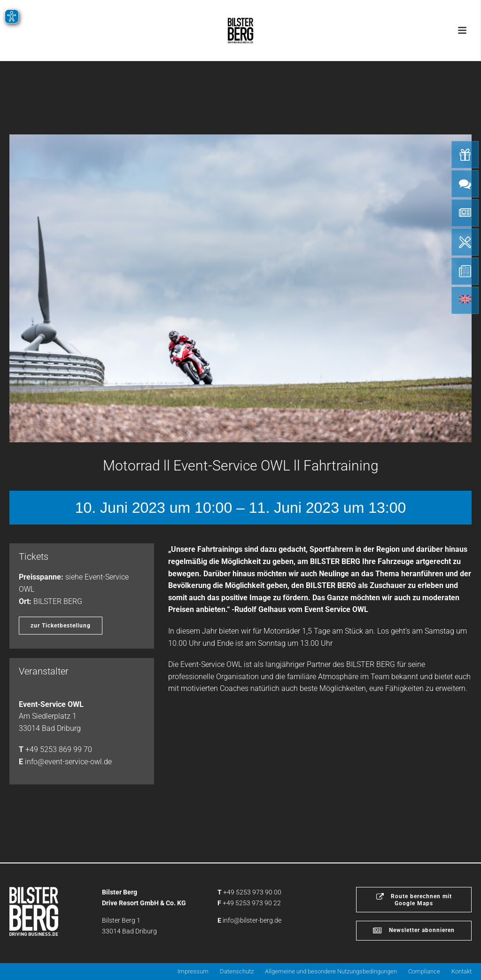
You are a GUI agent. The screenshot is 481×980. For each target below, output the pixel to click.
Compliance (424, 971)
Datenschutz (237, 971)
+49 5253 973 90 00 (252, 892)
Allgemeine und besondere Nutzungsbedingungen (331, 971)
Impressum (193, 971)
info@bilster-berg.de (252, 920)
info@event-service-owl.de (68, 762)
